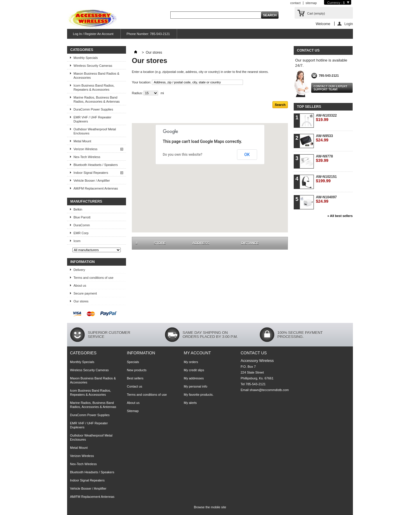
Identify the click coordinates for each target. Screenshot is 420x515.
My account (197, 353)
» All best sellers (340, 216)
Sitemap (133, 411)
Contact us (135, 386)
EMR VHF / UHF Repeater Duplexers (92, 119)
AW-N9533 (324, 138)
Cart (316, 13)
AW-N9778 (324, 158)
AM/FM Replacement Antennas (96, 188)
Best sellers (135, 378)
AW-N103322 (326, 118)
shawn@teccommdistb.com (269, 390)
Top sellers (309, 107)
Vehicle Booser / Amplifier (92, 181)
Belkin (78, 209)
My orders (191, 362)
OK (247, 155)
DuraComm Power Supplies (93, 109)
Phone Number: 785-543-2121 (148, 34)
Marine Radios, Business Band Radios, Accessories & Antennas (97, 99)
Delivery (79, 270)
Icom (77, 241)
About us (80, 285)
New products (137, 370)
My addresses (194, 378)
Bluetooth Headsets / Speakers (96, 165)
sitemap (311, 3)
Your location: (141, 82)
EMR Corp (81, 233)
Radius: (137, 93)
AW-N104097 (326, 199)
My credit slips (194, 370)
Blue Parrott (82, 217)
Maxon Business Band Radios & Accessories (96, 76)
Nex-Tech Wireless (87, 157)
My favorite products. (199, 395)
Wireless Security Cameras (93, 66)
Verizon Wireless (85, 149)
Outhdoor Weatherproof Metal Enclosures (95, 131)
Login (349, 24)
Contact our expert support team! (330, 88)
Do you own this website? (183, 155)
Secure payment (85, 293)
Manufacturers (86, 202)
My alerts (190, 403)
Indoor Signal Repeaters (91, 173)
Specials (133, 362)
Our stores (81, 301)
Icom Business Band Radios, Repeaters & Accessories (94, 87)
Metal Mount (82, 141)
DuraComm (82, 225)
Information (83, 262)
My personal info (196, 386)
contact (295, 3)
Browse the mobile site (210, 507)
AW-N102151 (326, 179)
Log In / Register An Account (93, 34)
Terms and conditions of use (93, 278)
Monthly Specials (86, 58)
